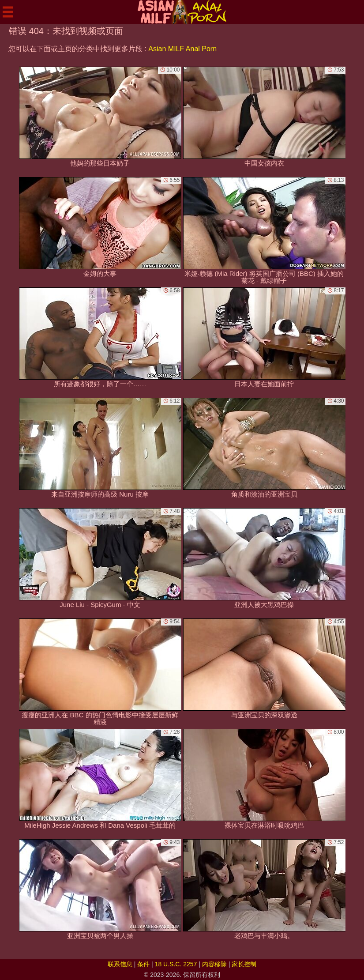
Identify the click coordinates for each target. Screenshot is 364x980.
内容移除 (214, 964)
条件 (143, 964)
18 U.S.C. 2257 (176, 964)
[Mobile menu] (8, 12)
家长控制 (244, 964)
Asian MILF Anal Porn (182, 49)
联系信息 (120, 964)
